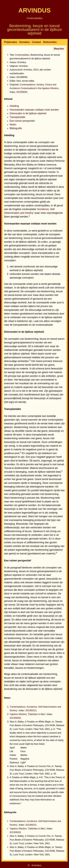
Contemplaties (34, 18)
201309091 (22, 92)
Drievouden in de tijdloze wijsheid (28, 113)
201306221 (31, 710)
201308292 (15, 718)
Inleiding (14, 106)
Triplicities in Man (36, 714)
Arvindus (34, 10)
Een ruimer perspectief (22, 121)
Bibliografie (16, 128)
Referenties (50, 42)
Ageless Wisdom (18, 714)
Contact (36, 42)
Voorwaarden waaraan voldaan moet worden (34, 110)
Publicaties (11, 42)
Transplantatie (17, 117)
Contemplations (28, 85)
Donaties (25, 42)
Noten (13, 125)
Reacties (59, 49)
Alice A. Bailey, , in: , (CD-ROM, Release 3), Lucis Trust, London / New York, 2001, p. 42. (37, 770)
